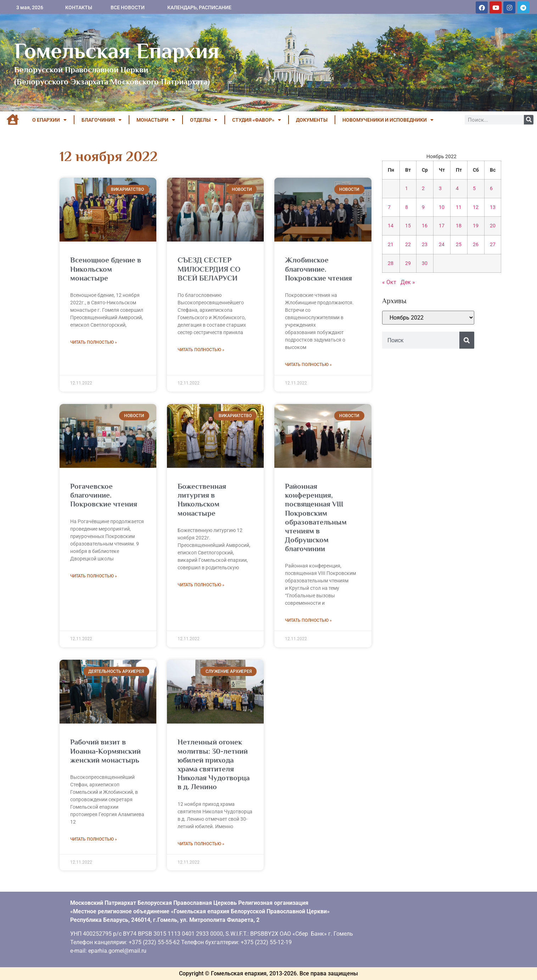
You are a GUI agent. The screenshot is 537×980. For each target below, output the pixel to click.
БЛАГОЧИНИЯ (102, 120)
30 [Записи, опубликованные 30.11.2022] (425, 263)
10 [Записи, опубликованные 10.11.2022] (442, 207)
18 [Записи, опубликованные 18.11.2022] (459, 226)
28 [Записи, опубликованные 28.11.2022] (391, 263)
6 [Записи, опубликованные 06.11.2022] (491, 189)
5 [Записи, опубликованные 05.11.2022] (474, 189)
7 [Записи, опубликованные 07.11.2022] (389, 207)
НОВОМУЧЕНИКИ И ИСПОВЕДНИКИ (388, 120)
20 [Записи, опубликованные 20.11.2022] (493, 226)
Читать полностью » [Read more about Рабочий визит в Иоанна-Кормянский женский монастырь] (94, 839)
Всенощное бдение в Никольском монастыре (106, 269)
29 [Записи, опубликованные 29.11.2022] (408, 263)
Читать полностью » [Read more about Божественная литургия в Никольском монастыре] (201, 585)
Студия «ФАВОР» (257, 120)
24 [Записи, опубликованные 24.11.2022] (442, 245)
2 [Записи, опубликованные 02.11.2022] (423, 189)
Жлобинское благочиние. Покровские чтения (318, 269)
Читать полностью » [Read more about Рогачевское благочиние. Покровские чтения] (94, 576)
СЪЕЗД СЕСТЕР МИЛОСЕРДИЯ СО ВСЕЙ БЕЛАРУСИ (209, 269)
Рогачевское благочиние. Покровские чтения (104, 495)
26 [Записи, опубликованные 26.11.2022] (476, 245)
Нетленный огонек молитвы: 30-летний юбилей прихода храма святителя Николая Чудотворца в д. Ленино (214, 764)
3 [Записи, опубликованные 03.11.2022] (440, 189)
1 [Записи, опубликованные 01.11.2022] (407, 189)
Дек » (408, 282)
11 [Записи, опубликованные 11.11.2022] (459, 207)
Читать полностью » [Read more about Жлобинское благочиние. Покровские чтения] (308, 365)
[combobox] (421, 340)
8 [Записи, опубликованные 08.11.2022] (407, 207)
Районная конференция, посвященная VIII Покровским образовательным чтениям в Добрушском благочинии (316, 517)
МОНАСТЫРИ (156, 120)
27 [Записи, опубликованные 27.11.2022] (493, 245)
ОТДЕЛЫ (204, 120)
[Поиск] (529, 120)
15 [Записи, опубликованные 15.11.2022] (408, 226)
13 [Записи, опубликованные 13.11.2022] (493, 207)
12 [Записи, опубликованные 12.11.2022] (476, 207)
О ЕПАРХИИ (49, 120)
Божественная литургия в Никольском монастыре (202, 500)
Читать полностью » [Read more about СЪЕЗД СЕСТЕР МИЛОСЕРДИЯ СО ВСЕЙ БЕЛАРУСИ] (201, 350)
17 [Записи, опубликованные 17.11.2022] (442, 226)
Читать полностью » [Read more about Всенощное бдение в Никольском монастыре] (94, 342)
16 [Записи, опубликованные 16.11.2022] (425, 226)
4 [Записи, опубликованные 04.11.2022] (457, 189)
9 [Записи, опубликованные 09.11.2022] (423, 207)
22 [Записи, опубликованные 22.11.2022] (408, 245)
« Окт (389, 282)
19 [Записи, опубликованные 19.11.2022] (476, 226)
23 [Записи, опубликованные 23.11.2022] (425, 245)
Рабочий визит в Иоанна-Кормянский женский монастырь (105, 751)
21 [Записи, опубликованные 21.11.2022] (391, 245)
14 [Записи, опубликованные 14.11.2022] (391, 226)
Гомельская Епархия (117, 51)
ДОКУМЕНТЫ (312, 120)
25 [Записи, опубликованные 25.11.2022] (459, 245)
